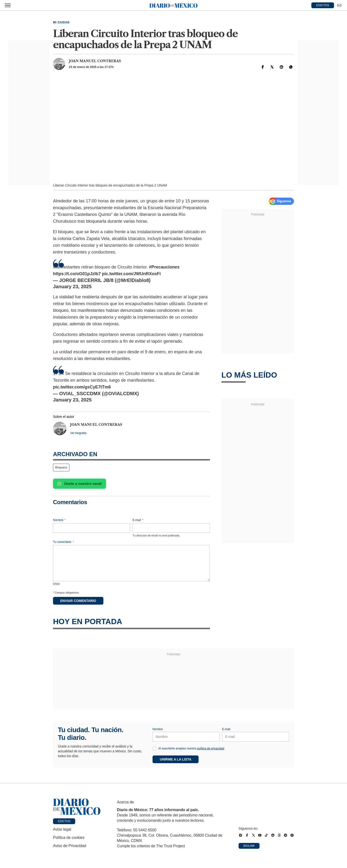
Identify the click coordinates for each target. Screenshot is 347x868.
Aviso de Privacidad (70, 846)
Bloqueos (61, 467)
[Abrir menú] (8, 5)
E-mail (138, 520)
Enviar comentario (78, 601)
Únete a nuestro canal (80, 484)
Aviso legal (62, 829)
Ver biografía (78, 433)
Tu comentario (63, 542)
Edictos (64, 821)
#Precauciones (164, 267)
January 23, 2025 (72, 287)
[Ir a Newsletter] (339, 5)
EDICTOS (323, 5)
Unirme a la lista (176, 759)
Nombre (59, 520)
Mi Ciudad (61, 22)
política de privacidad (211, 748)
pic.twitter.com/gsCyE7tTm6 (82, 387)
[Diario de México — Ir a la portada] (173, 5)
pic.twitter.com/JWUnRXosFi (131, 274)
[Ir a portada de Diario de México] (77, 807)
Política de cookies (69, 838)
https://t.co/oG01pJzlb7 (77, 274)
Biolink (249, 846)
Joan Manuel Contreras (95, 61)
